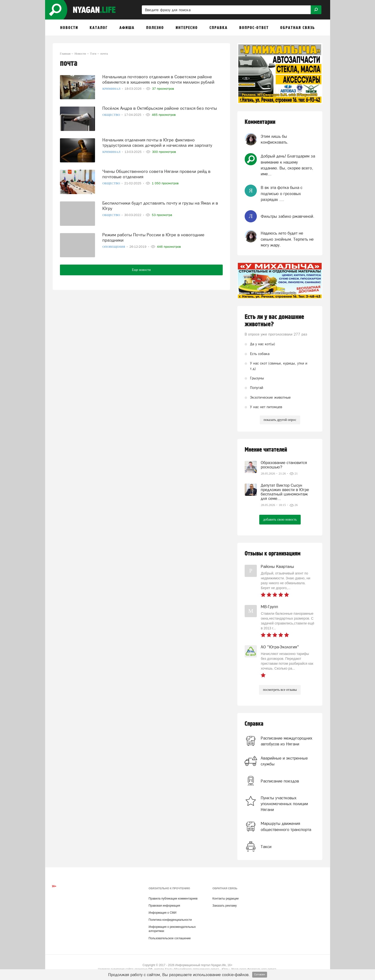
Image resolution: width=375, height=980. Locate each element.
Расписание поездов (280, 781)
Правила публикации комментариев (173, 899)
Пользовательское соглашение (170, 938)
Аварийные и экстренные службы (284, 761)
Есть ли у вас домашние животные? (274, 321)
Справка (254, 724)
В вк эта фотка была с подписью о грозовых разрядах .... (282, 193)
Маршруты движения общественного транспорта (286, 826)
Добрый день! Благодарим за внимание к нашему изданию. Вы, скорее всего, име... (288, 165)
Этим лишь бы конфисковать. (274, 139)
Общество (112, 114)
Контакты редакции (226, 899)
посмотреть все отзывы (280, 690)
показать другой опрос (280, 420)
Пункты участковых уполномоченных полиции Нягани (284, 804)
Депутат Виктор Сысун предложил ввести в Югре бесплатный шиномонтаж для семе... (285, 492)
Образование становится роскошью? (284, 465)
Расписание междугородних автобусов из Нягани (287, 741)
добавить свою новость (280, 520)
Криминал (112, 88)
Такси (266, 847)
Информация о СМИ (163, 913)
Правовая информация (164, 906)
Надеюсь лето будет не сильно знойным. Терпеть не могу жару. (287, 239)
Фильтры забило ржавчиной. (288, 216)
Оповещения (114, 246)
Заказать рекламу (225, 906)
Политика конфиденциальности (170, 920)
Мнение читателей (266, 450)
